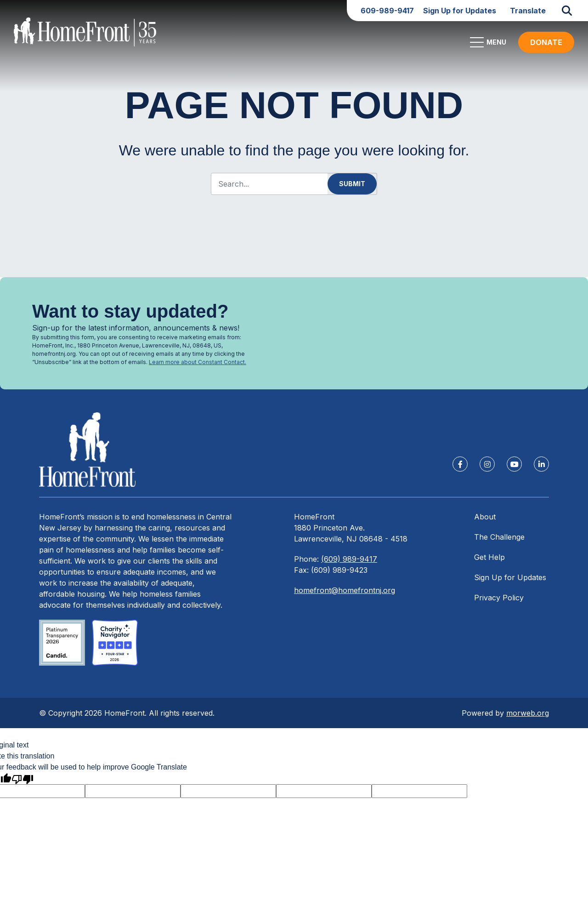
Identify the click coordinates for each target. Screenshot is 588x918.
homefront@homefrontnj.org (345, 594)
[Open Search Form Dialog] (567, 11)
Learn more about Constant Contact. (198, 362)
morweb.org (528, 717)
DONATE (546, 46)
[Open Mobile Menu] (489, 46)
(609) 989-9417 (349, 563)
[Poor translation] (23, 783)
